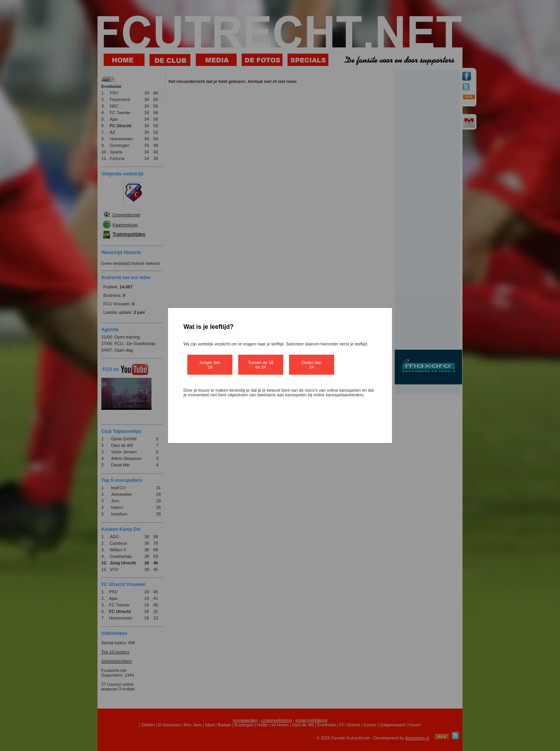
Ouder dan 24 (311, 365)
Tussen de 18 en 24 (261, 365)
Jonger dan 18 (210, 365)
